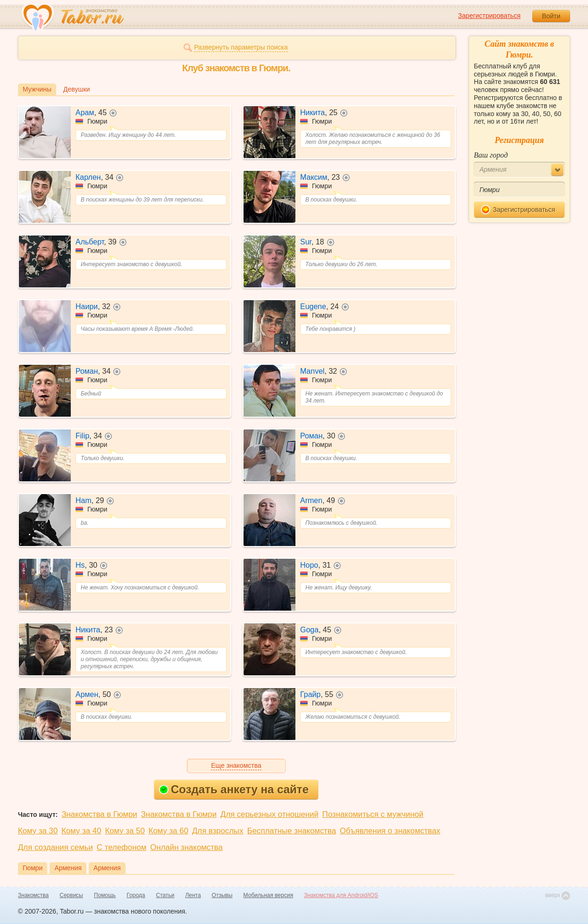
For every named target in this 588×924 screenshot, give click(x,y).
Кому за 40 (81, 831)
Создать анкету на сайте (234, 789)
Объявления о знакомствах (390, 831)
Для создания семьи (55, 847)
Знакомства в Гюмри (99, 814)
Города (136, 895)
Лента (193, 895)
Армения (68, 868)
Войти (551, 16)
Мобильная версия (269, 895)
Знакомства (33, 895)
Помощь (105, 895)
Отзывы (222, 895)
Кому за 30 (38, 831)
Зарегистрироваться (489, 16)
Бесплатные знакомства (292, 831)
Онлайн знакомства (186, 847)
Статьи (165, 895)
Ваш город (491, 155)
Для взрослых (218, 831)
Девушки (77, 89)
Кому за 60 (168, 831)
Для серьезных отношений (269, 814)
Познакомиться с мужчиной (373, 814)
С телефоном (122, 847)
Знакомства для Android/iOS (341, 895)
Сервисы (71, 895)
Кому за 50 (125, 831)
